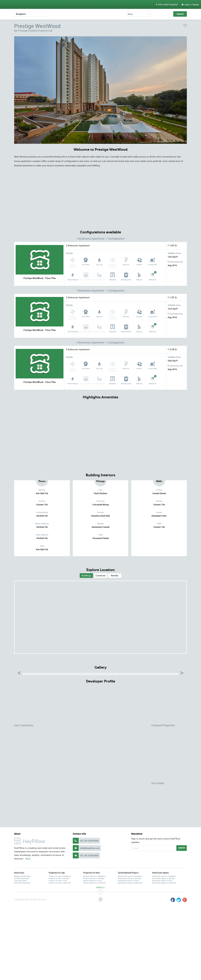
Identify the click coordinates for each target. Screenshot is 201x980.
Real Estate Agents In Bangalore (164, 921)
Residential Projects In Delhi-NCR (130, 927)
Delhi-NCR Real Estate (22, 927)
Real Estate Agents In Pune (162, 925)
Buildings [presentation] (86, 575)
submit (182, 892)
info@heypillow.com (90, 893)
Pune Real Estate (20, 925)
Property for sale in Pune (58, 925)
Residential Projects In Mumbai (129, 923)
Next (181, 696)
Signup (195, 5)
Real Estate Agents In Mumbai (163, 923)
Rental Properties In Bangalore (94, 921)
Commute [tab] (101, 575)
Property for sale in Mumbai (59, 923)
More (130, 14)
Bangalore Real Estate (22, 921)
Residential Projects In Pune (128, 925)
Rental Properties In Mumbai (94, 923)
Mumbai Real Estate (22, 923)
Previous (21, 696)
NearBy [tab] (115, 575)
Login (186, 5)
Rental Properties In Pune (93, 925)
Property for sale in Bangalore (60, 921)
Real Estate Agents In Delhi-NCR (164, 927)
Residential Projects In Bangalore (130, 921)
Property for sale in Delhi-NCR (60, 927)
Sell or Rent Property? (167, 5)
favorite (185, 26)
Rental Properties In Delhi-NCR (94, 927)
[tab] (86, 576)
